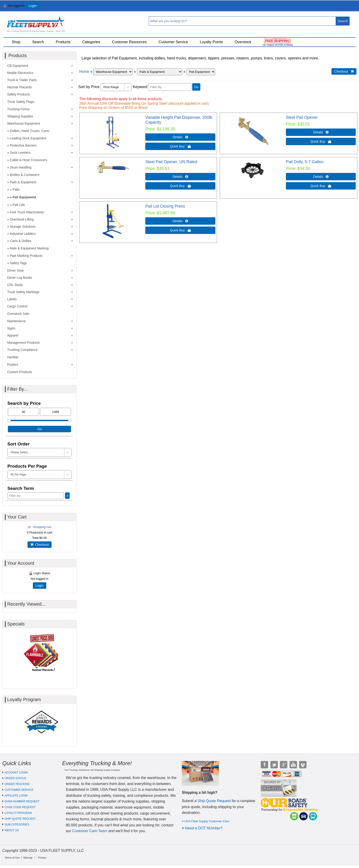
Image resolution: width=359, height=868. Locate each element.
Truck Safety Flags (21, 102)
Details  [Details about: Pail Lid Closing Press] (180, 221)
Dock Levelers (20, 153)
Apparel (13, 335)
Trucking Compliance (22, 350)
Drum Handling (21, 167)
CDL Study (15, 285)
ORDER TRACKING (17, 784)
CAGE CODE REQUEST (20, 807)
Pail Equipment (24, 197)
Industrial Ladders (23, 234)
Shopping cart (42, 527)
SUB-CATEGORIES (17, 825)
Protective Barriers (23, 145)
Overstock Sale (18, 314)
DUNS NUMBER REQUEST (22, 801)
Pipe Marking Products (26, 256)
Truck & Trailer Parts (22, 80)
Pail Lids (19, 205)
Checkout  (344, 71)
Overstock (243, 42)
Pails (16, 190)
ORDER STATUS (15, 778)
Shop (16, 42)
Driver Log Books (20, 278)
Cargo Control (17, 306)
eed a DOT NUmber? (205, 828)
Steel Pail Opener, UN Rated (171, 162)
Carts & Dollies (21, 241)
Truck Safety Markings (23, 292)
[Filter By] (170, 87)
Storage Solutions (23, 227)
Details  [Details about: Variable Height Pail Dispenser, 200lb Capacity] (180, 137)
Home (84, 72)
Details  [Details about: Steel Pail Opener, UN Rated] (180, 177)
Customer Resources (129, 42)
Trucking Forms (18, 109)
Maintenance (16, 321)
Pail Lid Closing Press (165, 206)
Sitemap (28, 858)
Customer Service (173, 42)
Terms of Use (12, 858)
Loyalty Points (211, 42)
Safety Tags (18, 263)
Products (63, 42)
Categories (91, 42)
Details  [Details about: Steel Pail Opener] (321, 132)
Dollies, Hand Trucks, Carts (30, 131)
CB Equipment (18, 66)
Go (196, 87)
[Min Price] (23, 412)
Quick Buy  (180, 146)
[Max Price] (56, 412)
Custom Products (20, 372)
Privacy (42, 858)
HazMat (13, 357)
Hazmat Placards (20, 87)
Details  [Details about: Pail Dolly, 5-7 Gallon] (321, 177)
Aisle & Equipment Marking (29, 248)
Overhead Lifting (22, 219)
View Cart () (341, 8)
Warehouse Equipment (24, 123)
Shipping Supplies (20, 116)
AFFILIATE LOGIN (16, 796)
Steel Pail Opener (302, 117)
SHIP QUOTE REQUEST (20, 819)
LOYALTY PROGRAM (18, 813)
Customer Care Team (90, 831)
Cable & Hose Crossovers (29, 160)
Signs (11, 328)
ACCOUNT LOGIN (16, 773)
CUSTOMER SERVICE (19, 790)
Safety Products (19, 94)
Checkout (40, 545)
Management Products (23, 343)
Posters (13, 365)
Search (38, 42)
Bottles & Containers (25, 175)
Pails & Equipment (23, 182)
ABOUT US (12, 830)
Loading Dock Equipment (28, 138)
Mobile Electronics (20, 73)
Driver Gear (15, 270)
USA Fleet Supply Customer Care (207, 821)
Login (33, 6)
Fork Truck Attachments (27, 212)
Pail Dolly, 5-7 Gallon (305, 162)
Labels (12, 299)
